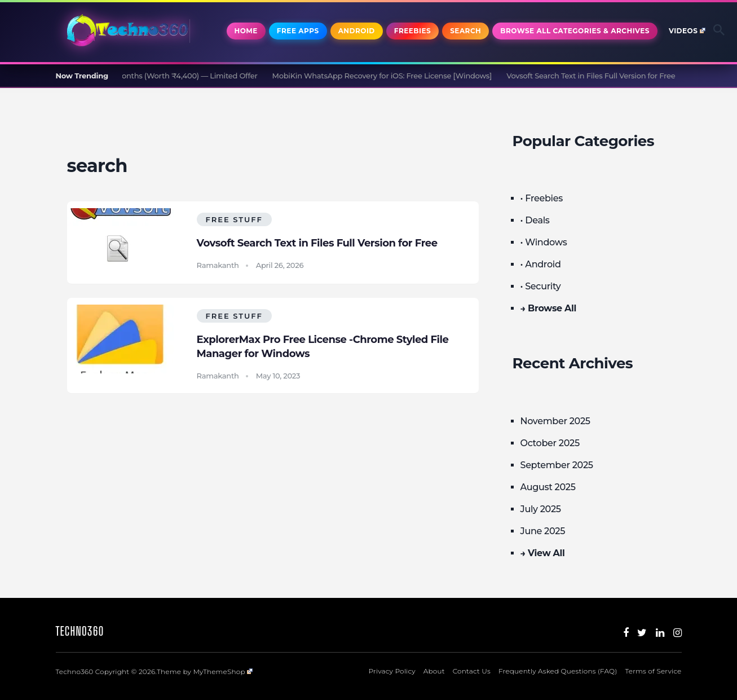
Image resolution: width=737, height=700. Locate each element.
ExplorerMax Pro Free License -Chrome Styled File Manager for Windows (323, 347)
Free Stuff (234, 219)
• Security (541, 286)
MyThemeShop (223, 672)
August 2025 (548, 487)
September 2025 (557, 465)
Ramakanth (218, 265)
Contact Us (472, 671)
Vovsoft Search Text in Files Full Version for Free (595, 76)
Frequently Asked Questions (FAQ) (558, 671)
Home (246, 31)
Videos (687, 31)
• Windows (544, 242)
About (434, 671)
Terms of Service (654, 671)
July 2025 (541, 509)
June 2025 (543, 531)
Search (465, 31)
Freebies (412, 31)
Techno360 (80, 631)
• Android (541, 264)
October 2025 (550, 443)
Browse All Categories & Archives (575, 31)
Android (357, 31)
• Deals (535, 220)
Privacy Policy (392, 671)
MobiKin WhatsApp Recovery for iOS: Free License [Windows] (387, 76)
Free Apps (298, 31)
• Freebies (542, 198)
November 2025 (555, 421)
